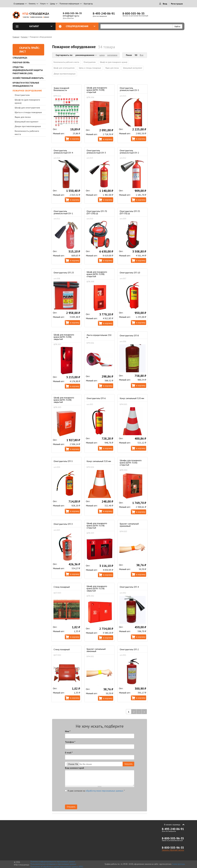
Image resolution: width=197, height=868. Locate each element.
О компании (19, 4)
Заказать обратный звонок (173, 850)
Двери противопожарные (28, 126)
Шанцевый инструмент (27, 122)
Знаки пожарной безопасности (61, 89)
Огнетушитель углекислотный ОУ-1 (63, 212)
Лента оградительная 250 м (99, 336)
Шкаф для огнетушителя (27, 108)
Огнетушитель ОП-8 (129, 335)
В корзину (75, 139)
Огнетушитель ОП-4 (129, 587)
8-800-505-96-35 (72, 13)
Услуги (43, 4)
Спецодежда (20, 58)
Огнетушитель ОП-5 (63, 461)
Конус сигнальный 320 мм (99, 461)
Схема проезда (178, 864)
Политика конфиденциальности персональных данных (53, 862)
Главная (16, 37)
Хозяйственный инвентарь (28, 78)
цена (102, 55)
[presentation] (109, 799)
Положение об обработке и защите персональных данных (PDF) (57, 867)
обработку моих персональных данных (104, 791)
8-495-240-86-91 (104, 13)
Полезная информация (69, 4)
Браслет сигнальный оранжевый (129, 525)
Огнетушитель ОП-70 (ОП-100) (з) (97, 212)
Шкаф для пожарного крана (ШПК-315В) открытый (97, 525)
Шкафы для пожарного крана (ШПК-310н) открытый (131, 463)
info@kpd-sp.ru (71, 16)
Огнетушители (22, 95)
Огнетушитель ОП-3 (63, 524)
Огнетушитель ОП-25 (64, 273)
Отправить (71, 807)
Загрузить (128, 764)
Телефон (70, 742)
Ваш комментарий (74, 768)
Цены (53, 4)
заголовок (112, 55)
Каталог (41, 26)
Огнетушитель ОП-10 (130, 273)
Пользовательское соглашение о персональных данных (53, 864)
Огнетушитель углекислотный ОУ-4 (63, 152)
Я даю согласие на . (95, 791)
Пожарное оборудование (27, 91)
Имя (68, 731)
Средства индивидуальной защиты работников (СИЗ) (28, 70)
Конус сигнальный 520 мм (132, 398)
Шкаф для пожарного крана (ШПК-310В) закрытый (64, 400)
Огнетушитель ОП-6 (96, 398)
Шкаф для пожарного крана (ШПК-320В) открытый (97, 274)
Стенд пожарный (62, 587)
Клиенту (32, 4)
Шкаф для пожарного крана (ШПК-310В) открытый (97, 90)
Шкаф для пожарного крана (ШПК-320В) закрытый (64, 337)
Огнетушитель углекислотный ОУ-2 (129, 152)
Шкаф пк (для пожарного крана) (27, 101)
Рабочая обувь (21, 62)
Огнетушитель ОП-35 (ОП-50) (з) (130, 212)
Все (142, 55)
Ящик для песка (23, 117)
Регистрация (177, 4)
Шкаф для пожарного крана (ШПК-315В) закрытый (97, 588)
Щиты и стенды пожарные (28, 112)
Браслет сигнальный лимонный (96, 650)
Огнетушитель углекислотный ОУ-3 (96, 152)
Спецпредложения (81, 26)
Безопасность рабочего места (27, 133)
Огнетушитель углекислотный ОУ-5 (129, 89)
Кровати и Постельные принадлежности (26, 84)
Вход (165, 4)
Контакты (88, 4)
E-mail (69, 753)
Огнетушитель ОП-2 (129, 649)
